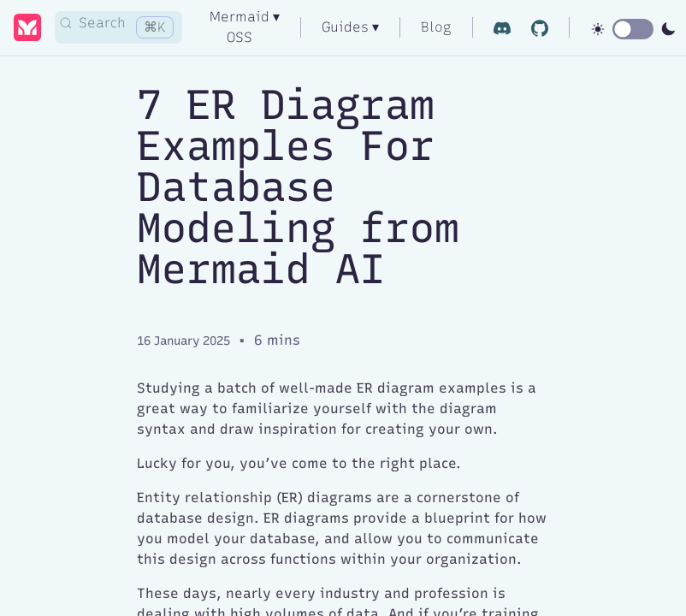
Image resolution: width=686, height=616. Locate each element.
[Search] (118, 27)
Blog (436, 27)
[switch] (633, 29)
